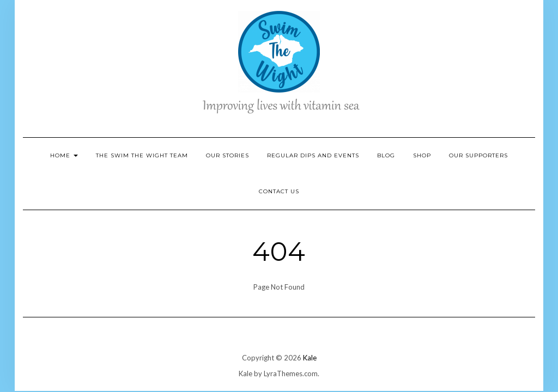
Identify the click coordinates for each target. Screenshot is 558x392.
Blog (386, 155)
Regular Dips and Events (313, 155)
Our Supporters (478, 155)
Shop (422, 155)
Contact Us (279, 191)
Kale (310, 358)
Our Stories (228, 155)
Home (64, 155)
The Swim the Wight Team (142, 155)
